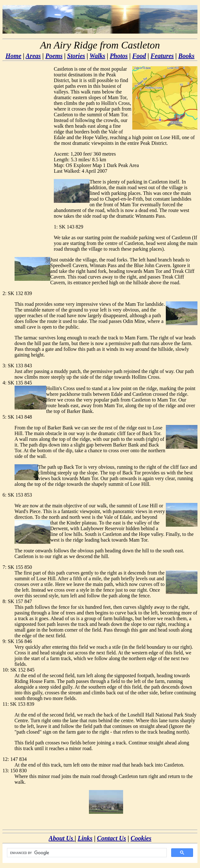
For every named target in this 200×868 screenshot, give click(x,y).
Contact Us (112, 838)
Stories (76, 56)
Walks (97, 56)
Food (139, 56)
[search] (86, 853)
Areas (33, 56)
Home (13, 56)
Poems (54, 56)
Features (162, 56)
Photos (119, 56)
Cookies (141, 838)
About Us (62, 838)
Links (85, 838)
